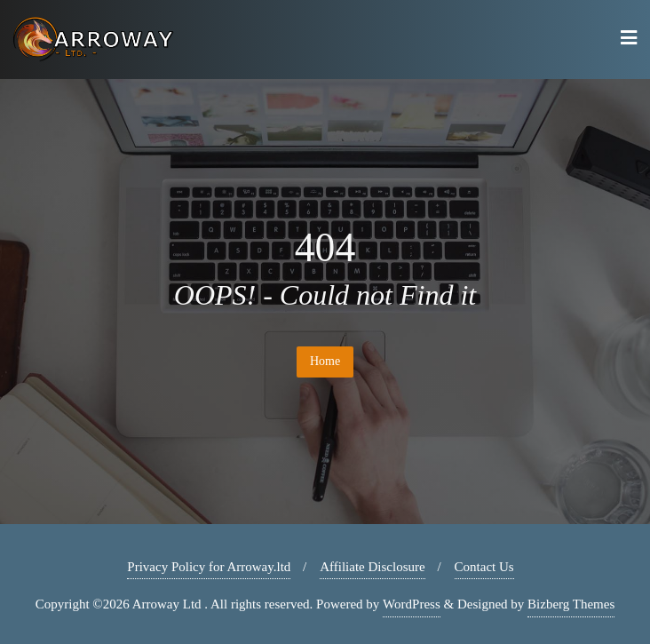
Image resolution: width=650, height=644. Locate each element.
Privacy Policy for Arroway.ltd (209, 567)
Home (325, 361)
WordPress (412, 604)
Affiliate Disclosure (372, 567)
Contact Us (484, 567)
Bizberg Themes (571, 604)
